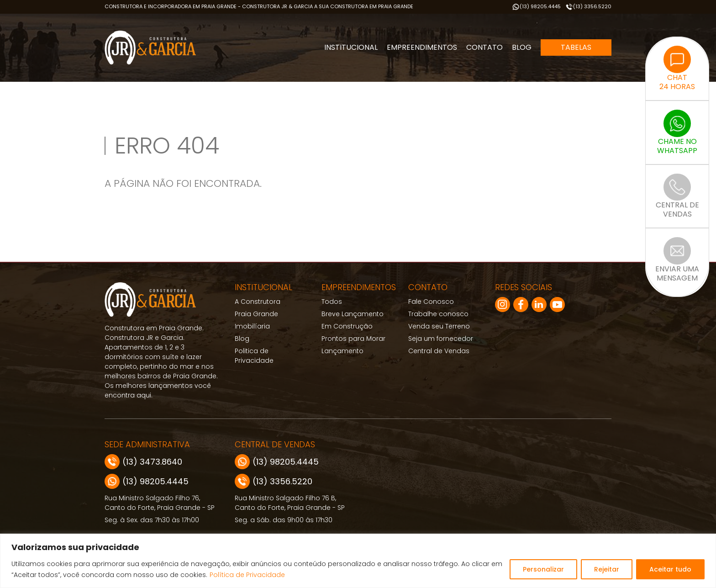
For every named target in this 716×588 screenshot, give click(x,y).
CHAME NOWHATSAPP (677, 132)
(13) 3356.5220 (588, 7)
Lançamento (342, 351)
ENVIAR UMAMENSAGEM (677, 260)
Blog (522, 47)
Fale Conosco (431, 302)
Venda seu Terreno (439, 326)
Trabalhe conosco (438, 314)
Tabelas (576, 47)
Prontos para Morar (353, 339)
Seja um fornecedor (441, 339)
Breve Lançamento (353, 314)
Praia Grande (256, 314)
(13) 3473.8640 (143, 462)
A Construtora (258, 302)
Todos (332, 302)
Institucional (351, 47)
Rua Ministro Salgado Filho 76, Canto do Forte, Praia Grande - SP (160, 503)
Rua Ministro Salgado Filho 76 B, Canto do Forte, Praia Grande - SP (290, 503)
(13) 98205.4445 (536, 7)
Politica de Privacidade (254, 356)
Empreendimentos (422, 47)
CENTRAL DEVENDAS (677, 196)
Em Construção (347, 326)
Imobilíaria (252, 326)
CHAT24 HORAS (677, 69)
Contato (484, 47)
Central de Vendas (439, 351)
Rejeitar (607, 569)
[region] (358, 561)
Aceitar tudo (670, 569)
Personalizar (543, 569)
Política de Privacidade (247, 575)
